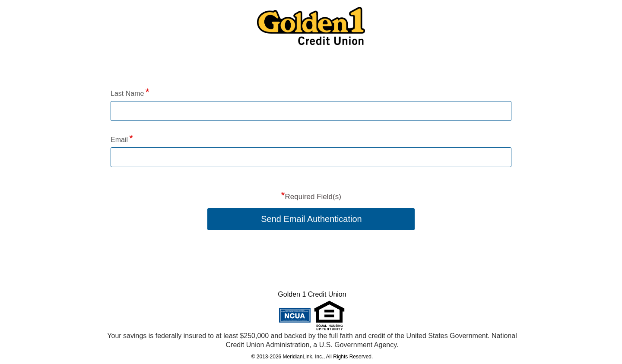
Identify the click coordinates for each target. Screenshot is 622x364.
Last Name (127, 93)
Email (119, 140)
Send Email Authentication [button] (311, 219)
